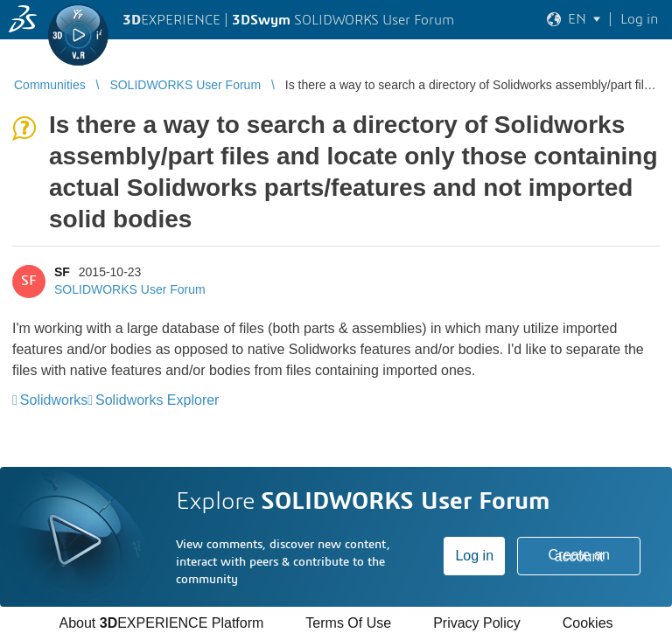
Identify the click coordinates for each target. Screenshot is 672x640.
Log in (474, 556)
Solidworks (54, 400)
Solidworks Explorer (157, 400)
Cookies (588, 623)
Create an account (579, 556)
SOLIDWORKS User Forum (130, 289)
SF (62, 272)
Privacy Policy (477, 623)
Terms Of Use (348, 623)
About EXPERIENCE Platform (161, 623)
